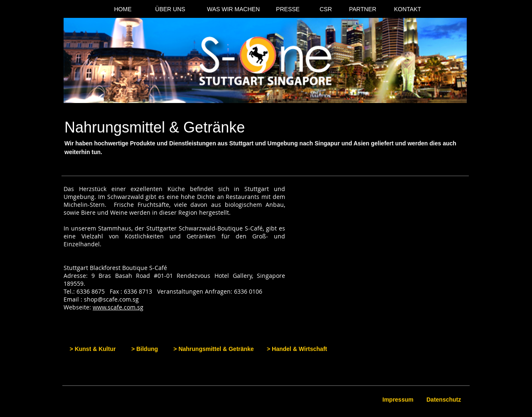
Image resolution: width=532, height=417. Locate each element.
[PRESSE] (288, 10)
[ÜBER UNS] (170, 10)
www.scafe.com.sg (118, 307)
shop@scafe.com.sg (111, 299)
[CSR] (326, 10)
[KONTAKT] (408, 10)
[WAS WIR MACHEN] (233, 10)
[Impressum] (399, 400)
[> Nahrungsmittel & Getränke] (214, 349)
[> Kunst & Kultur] (93, 349)
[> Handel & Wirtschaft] (297, 349)
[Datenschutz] (444, 400)
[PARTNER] (363, 10)
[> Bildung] (145, 349)
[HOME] (123, 10)
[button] (386, 245)
